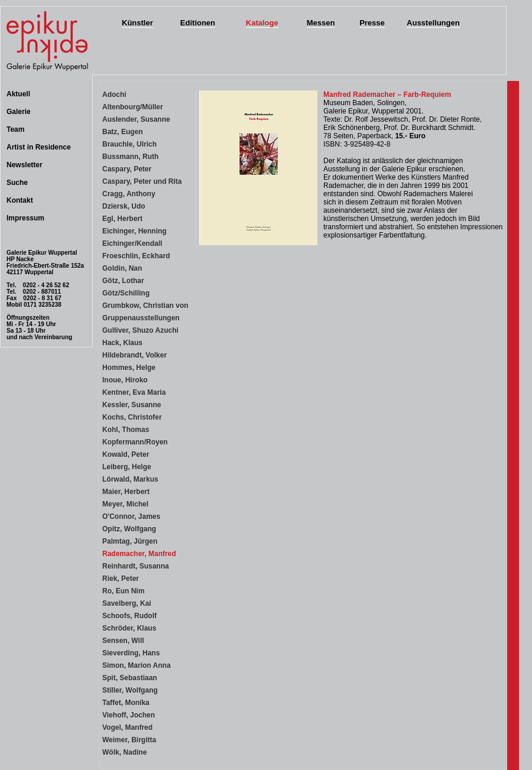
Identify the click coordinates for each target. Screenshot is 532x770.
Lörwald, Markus (130, 479)
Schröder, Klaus (129, 628)
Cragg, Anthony (129, 194)
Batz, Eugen (123, 132)
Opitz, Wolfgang (129, 529)
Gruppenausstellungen (141, 318)
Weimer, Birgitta (129, 740)
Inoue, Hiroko (125, 380)
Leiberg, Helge (127, 467)
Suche (17, 183)
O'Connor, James (131, 516)
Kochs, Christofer (132, 417)
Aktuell (18, 94)
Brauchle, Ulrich (129, 144)
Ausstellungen (433, 23)
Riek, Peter (121, 579)
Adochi (114, 95)
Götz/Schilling (126, 293)
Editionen (198, 23)
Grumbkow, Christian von (145, 306)
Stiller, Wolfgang (130, 690)
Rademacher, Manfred (139, 554)
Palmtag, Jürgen (130, 541)
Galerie (19, 112)
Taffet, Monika (126, 703)
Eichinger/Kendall (132, 243)
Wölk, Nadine (124, 752)
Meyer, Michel (125, 504)
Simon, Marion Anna (137, 665)
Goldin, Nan (122, 268)
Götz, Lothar (123, 281)
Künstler (137, 23)
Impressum (25, 218)
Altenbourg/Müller (133, 107)
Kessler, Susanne (132, 405)
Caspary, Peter (127, 169)
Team (15, 129)
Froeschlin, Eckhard (136, 256)
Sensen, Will (123, 641)
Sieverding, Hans (131, 653)
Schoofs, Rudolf (129, 616)
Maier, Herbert (126, 492)
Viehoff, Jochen (129, 715)
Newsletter (25, 165)
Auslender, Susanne (136, 119)
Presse (372, 23)
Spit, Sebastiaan (130, 678)
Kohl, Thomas (126, 430)
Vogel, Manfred (127, 727)
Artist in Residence (39, 147)
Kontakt (20, 200)
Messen (321, 23)
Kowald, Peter (126, 454)
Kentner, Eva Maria (134, 392)
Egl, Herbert (122, 219)
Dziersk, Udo (124, 206)
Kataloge (262, 23)
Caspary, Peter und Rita (142, 181)
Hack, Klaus (122, 343)
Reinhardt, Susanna (136, 566)
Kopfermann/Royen (135, 442)
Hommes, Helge (129, 368)
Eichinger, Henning (134, 231)
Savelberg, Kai (127, 603)
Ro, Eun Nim (123, 591)
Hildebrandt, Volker (134, 355)
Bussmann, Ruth (130, 157)
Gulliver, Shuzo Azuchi (140, 330)
